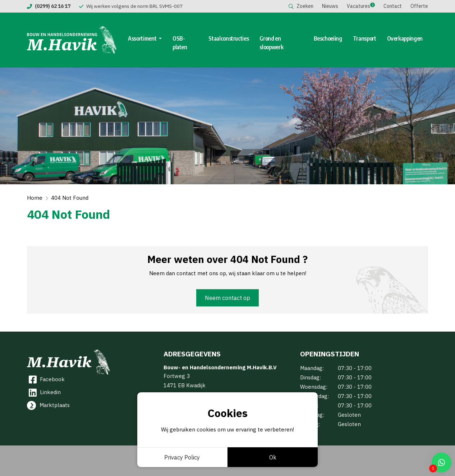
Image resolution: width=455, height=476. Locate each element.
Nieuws (330, 6)
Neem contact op (227, 298)
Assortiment (143, 38)
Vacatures (359, 6)
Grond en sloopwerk (271, 43)
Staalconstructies (229, 38)
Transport (365, 38)
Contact (393, 6)
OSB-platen (180, 43)
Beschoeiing (328, 38)
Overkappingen (405, 38)
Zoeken (301, 6)
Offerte (419, 6)
